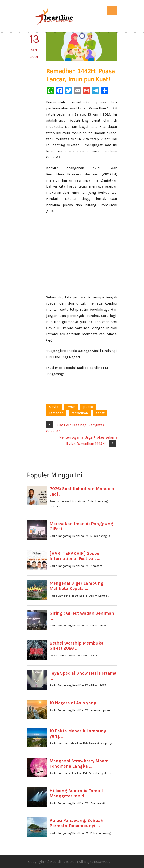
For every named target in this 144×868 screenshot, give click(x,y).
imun (71, 407)
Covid (54, 407)
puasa (88, 407)
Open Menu (112, 10)
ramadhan (80, 413)
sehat (100, 413)
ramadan (56, 413)
